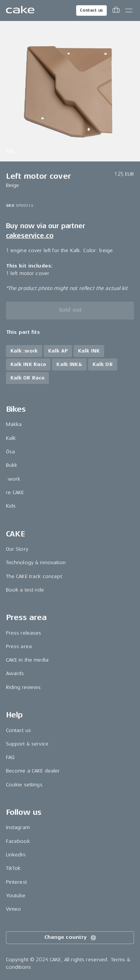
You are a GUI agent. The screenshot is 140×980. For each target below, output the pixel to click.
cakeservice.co (30, 236)
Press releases (24, 633)
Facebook (18, 841)
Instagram (18, 827)
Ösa (10, 452)
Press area (19, 646)
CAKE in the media (27, 660)
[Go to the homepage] (20, 10)
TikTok (13, 868)
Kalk (11, 438)
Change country (71, 938)
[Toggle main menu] (129, 10)
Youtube (16, 896)
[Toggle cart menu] (116, 10)
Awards (15, 673)
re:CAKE (15, 492)
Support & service (27, 744)
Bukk (12, 465)
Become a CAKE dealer (33, 771)
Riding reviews (24, 687)
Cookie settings (24, 785)
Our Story (17, 549)
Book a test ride (25, 590)
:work (13, 479)
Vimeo (14, 909)
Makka (14, 424)
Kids (11, 506)
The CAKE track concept (34, 576)
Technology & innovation (36, 562)
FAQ (10, 757)
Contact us (91, 10)
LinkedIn (16, 855)
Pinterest (16, 882)
